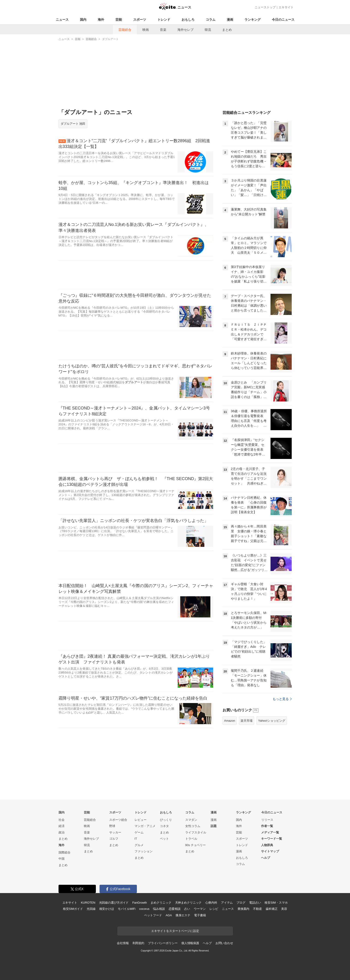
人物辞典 (267, 845)
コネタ (164, 826)
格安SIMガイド (73, 909)
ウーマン (200, 909)
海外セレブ (185, 30)
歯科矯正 (272, 909)
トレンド (164, 20)
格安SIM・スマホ (276, 903)
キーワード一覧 (272, 839)
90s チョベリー (196, 845)
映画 (146, 30)
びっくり (166, 820)
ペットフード (153, 915)
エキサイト (286, 7)
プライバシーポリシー (163, 943)
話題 (214, 826)
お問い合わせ (224, 943)
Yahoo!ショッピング (272, 721)
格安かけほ (107, 909)
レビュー (141, 820)
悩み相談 (159, 909)
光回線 (91, 909)
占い (187, 909)
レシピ (214, 909)
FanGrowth (140, 903)
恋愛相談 (175, 909)
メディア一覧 (270, 832)
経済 (62, 826)
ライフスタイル (196, 832)
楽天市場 (247, 721)
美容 (284, 909)
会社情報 (123, 943)
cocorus (144, 909)
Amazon (230, 721)
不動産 (257, 909)
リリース (267, 820)
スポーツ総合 (118, 820)
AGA (169, 915)
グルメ (139, 845)
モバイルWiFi (127, 909)
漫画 (230, 20)
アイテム (227, 903)
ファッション (144, 851)
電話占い (255, 903)
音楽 (163, 30)
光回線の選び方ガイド (114, 903)
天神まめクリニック (188, 903)
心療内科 (211, 903)
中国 (62, 859)
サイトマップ (270, 851)
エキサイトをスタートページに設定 (175, 931)
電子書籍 (200, 915)
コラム (211, 20)
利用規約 (138, 943)
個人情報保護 (190, 943)
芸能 (119, 20)
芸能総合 (125, 30)
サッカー (115, 832)
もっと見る (282, 699)
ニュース (62, 20)
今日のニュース (283, 20)
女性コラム (193, 826)
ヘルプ (266, 858)
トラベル (191, 839)
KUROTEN (88, 903)
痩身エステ (183, 915)
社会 (62, 820)
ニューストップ (265, 7)
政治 (62, 832)
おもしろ (188, 20)
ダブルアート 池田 (73, 124)
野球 (112, 826)
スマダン (191, 820)
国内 (83, 20)
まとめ (227, 30)
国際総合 (65, 852)
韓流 (208, 30)
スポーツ (140, 20)
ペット (164, 839)
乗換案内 (243, 909)
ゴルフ (114, 839)
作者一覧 (267, 826)
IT (136, 839)
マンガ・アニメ (145, 826)
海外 (101, 20)
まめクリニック (161, 903)
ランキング (253, 20)
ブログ (241, 903)
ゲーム (139, 832)
